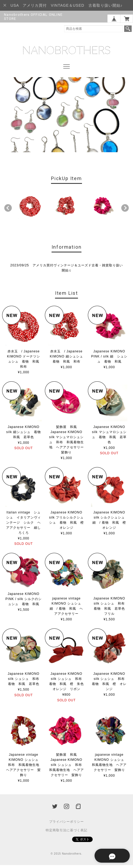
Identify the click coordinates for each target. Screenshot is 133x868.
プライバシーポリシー (66, 825)
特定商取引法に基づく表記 (66, 833)
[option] (30, 210)
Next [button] (125, 211)
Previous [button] (8, 211)
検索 (128, 29)
